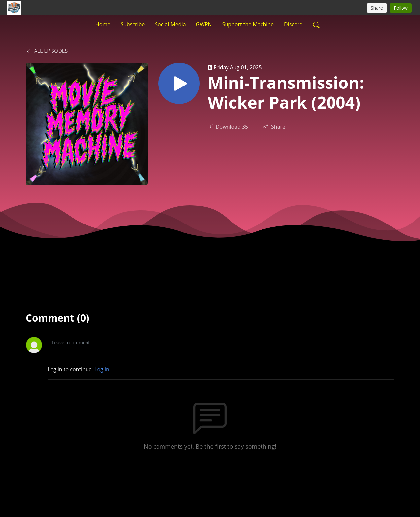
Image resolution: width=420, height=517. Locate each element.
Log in (102, 369)
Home (103, 24)
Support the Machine (248, 24)
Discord (293, 24)
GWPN (204, 24)
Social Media (170, 24)
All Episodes (47, 51)
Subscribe (133, 24)
